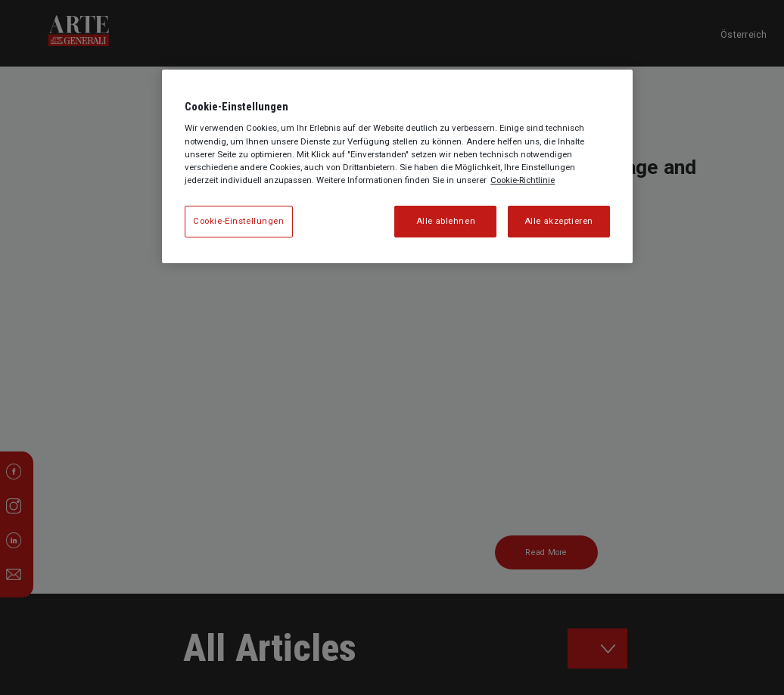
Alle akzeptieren (559, 221)
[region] (397, 166)
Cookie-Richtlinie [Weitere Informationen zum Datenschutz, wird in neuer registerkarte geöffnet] (523, 180)
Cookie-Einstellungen (238, 221)
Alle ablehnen (446, 221)
